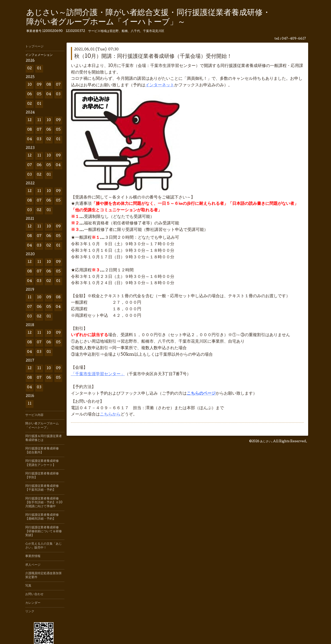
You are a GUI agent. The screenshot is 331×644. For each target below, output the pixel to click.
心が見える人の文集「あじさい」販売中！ (44, 546)
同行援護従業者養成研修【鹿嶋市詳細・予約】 (42, 517)
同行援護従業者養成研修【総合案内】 (42, 451)
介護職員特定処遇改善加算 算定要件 (45, 576)
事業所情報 (33, 556)
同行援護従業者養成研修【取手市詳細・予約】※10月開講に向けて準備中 (44, 503)
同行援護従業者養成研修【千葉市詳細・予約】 (42, 488)
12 (29, 120)
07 (58, 85)
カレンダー (33, 603)
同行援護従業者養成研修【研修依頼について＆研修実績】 (44, 532)
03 (58, 94)
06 (30, 94)
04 (49, 94)
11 (39, 120)
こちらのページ (201, 394)
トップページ (34, 47)
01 (39, 69)
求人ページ (33, 565)
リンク (30, 612)
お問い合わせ (34, 594)
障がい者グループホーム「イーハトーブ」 (42, 426)
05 (39, 94)
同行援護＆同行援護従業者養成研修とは (44, 438)
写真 (28, 586)
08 (49, 85)
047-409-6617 (294, 39)
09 (39, 85)
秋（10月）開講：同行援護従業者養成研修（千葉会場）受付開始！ (153, 57)
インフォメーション (39, 55)
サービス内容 (34, 415)
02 (29, 69)
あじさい (266, 442)
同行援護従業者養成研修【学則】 (42, 476)
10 (30, 85)
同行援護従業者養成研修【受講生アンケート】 (42, 463)
